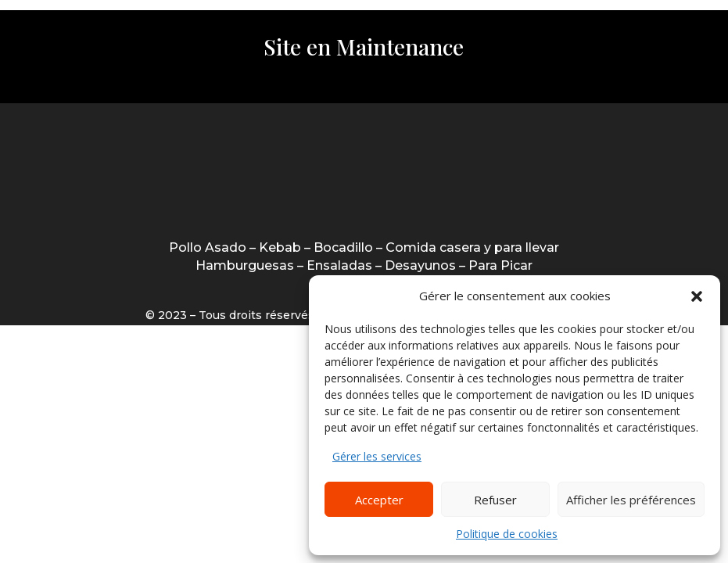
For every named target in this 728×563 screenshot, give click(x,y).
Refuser (495, 500)
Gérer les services (377, 456)
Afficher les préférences (631, 500)
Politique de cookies (507, 534)
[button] (697, 296)
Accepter (379, 500)
